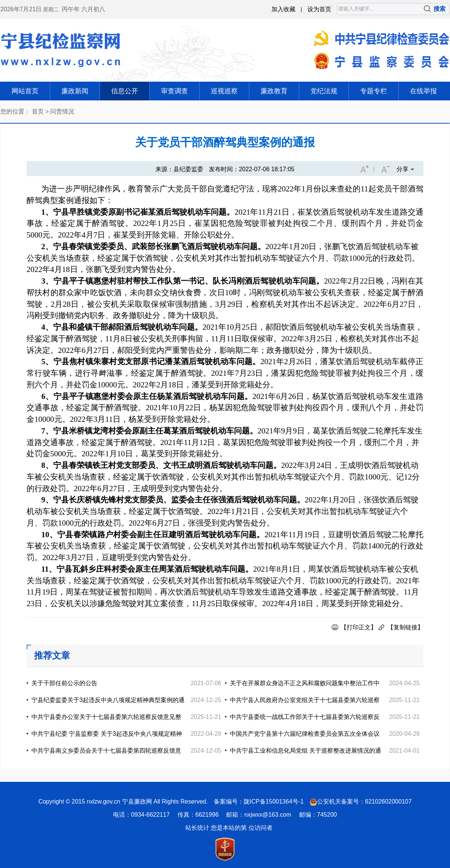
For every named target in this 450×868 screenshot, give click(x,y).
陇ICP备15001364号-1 (274, 802)
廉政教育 (274, 91)
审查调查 (174, 91)
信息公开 (125, 91)
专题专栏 (374, 91)
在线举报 (423, 91)
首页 (38, 111)
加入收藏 (283, 9)
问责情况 (62, 111)
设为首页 (319, 9)
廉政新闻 (75, 91)
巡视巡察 (224, 91)
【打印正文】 (359, 627)
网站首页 (25, 91)
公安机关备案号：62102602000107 (364, 802)
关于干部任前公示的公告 (64, 683)
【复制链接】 (405, 627)
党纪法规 (324, 91)
